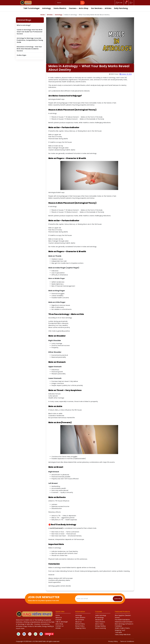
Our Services (96, 8)
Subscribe (118, 599)
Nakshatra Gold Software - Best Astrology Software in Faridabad (124, 624)
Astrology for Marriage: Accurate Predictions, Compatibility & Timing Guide (30, 40)
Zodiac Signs (22, 55)
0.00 (119, 3)
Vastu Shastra (60, 8)
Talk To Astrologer (32, 8)
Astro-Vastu (99, 624)
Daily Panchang (121, 8)
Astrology (47, 8)
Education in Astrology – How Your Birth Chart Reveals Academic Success (29, 49)
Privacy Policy (113, 641)
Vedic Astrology (101, 615)
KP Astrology (100, 618)
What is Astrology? (24, 25)
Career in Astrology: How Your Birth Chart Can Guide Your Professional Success (30, 32)
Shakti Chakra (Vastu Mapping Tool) (122, 629)
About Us (59, 618)
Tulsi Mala (118, 632)
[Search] (68, 3)
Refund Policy (80, 624)
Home (43, 15)
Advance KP (99, 620)
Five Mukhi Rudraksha (122, 620)
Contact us (59, 626)
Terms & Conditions (127, 641)
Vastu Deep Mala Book (123, 635)
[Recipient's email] (94, 599)
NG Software (80, 620)
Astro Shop (84, 8)
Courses (72, 8)
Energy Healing (100, 626)
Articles (108, 8)
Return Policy (80, 626)
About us (78, 622)
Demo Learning (101, 628)
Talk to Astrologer (62, 622)
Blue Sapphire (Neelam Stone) (123, 616)
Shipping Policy (81, 628)
